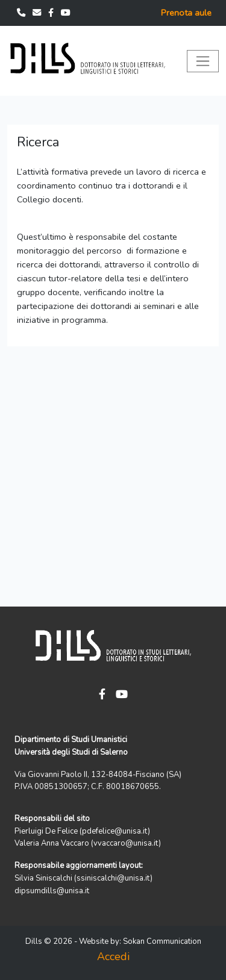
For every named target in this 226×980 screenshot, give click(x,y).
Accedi (113, 957)
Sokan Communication (162, 941)
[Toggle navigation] (203, 61)
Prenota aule (186, 13)
